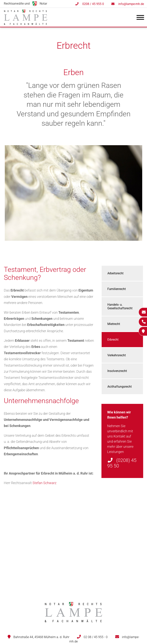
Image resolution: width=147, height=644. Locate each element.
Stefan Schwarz (45, 483)
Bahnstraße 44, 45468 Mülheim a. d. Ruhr (41, 637)
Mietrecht (114, 324)
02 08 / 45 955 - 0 (96, 637)
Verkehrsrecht (117, 355)
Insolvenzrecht (117, 371)
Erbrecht (113, 340)
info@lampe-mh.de (131, 4)
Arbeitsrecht (115, 273)
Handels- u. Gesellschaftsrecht (120, 306)
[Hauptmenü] (140, 18)
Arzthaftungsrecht (120, 387)
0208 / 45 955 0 (93, 4)
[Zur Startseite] (26, 24)
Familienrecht (117, 289)
